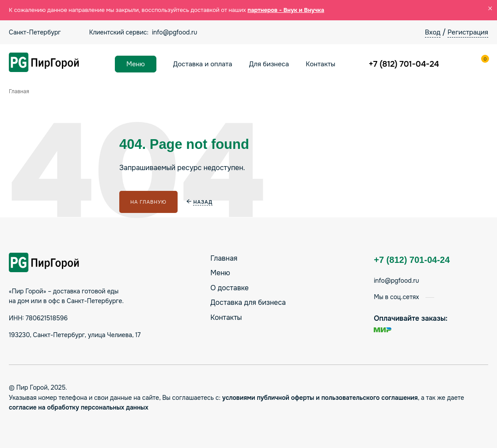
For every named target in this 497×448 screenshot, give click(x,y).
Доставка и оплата (203, 64)
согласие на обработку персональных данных (79, 407)
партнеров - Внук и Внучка (286, 10)
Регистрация (468, 32)
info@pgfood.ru (175, 32)
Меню (136, 64)
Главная (224, 258)
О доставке (230, 288)
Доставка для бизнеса (248, 302)
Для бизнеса (269, 64)
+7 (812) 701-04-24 (404, 64)
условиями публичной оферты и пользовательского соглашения (320, 398)
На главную (148, 202)
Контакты (321, 64)
